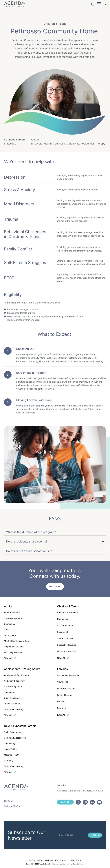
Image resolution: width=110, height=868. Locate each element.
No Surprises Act (36, 860)
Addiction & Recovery (67, 613)
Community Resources (68, 675)
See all (8, 772)
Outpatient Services (13, 647)
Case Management (13, 618)
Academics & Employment (16, 675)
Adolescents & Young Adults (22, 669)
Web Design (66, 864)
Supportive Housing (67, 645)
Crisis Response (65, 626)
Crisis (7, 630)
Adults (8, 606)
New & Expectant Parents (20, 726)
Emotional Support (66, 688)
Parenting (62, 708)
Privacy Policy (75, 860)
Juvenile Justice (12, 704)
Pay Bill (65, 802)
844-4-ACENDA (12, 806)
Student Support (65, 638)
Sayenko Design (79, 864)
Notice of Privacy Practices (56, 860)
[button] (55, 532)
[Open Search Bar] (106, 4)
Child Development (13, 732)
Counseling (9, 624)
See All (8, 658)
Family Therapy (64, 695)
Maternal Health (12, 755)
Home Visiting (11, 749)
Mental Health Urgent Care (17, 641)
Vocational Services (67, 651)
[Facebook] (78, 802)
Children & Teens (68, 606)
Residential (62, 632)
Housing (61, 702)
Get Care (55, 586)
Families (62, 669)
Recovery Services (13, 652)
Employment (10, 635)
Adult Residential (12, 613)
